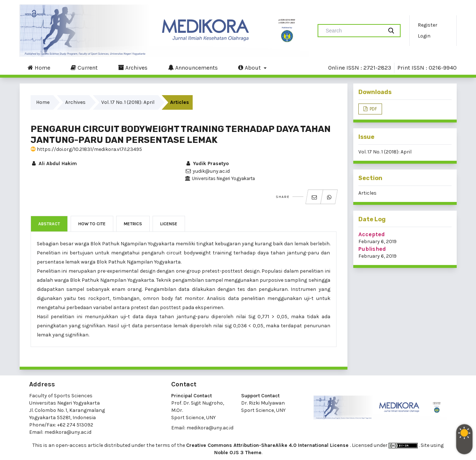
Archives (133, 67)
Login (424, 36)
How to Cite (92, 224)
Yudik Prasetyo (207, 163)
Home (39, 67)
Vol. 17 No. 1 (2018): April (128, 102)
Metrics (133, 224)
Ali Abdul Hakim (54, 163)
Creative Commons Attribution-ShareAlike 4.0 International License (268, 445)
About (250, 67)
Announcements (193, 67)
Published (372, 249)
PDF (373, 109)
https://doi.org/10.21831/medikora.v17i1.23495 (86, 149)
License (169, 224)
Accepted (372, 234)
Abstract (49, 224)
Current (84, 67)
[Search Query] (353, 31)
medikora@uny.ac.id (68, 432)
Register (428, 25)
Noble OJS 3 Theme (238, 453)
